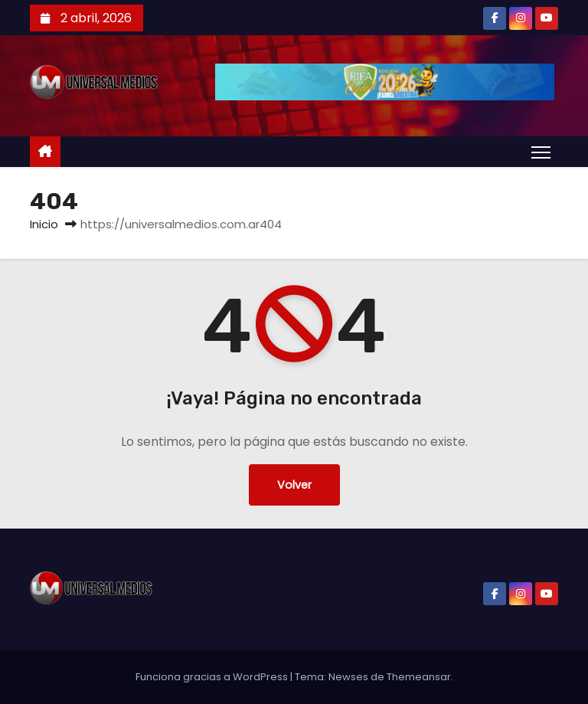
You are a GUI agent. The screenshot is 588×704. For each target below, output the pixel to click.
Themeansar (419, 677)
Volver (294, 485)
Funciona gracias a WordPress (213, 677)
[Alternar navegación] (541, 152)
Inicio (44, 224)
